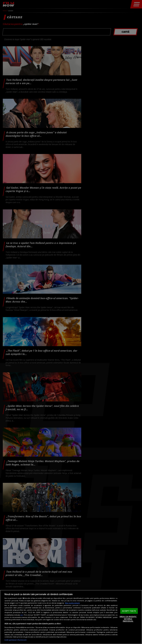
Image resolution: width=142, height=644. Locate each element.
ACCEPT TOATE (129, 611)
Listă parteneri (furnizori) (15, 640)
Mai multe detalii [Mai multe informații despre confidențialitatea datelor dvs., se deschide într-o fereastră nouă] (72, 603)
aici (22, 615)
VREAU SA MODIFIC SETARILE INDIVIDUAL (128, 619)
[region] (71, 617)
